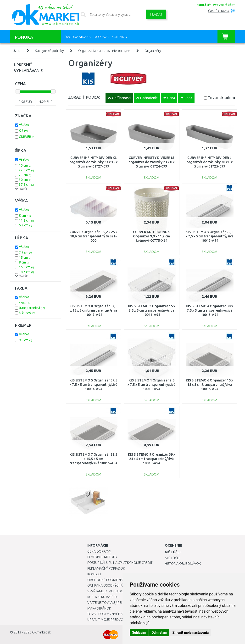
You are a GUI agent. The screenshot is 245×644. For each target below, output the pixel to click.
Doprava (101, 37)
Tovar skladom (221, 98)
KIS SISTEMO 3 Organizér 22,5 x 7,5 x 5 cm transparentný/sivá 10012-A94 (210, 236)
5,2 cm (25, 225)
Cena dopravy (99, 551)
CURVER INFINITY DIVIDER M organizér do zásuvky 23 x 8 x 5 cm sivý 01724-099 (151, 162)
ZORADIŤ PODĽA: (84, 97)
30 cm (25, 180)
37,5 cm (26, 185)
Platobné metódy (102, 557)
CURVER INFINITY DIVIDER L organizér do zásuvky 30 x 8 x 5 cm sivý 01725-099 (210, 162)
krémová (27, 313)
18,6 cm (26, 272)
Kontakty (120, 37)
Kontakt (94, 574)
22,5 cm (26, 170)
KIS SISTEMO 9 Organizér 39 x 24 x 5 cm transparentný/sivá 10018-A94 (152, 459)
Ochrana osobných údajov (111, 585)
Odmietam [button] (159, 633)
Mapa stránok (99, 608)
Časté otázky (219, 11)
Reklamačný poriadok (106, 568)
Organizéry (153, 51)
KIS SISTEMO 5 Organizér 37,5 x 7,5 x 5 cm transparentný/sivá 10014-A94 (94, 385)
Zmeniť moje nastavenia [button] (191, 633)
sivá (24, 303)
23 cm (25, 175)
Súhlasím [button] (139, 633)
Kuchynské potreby (49, 51)
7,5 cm (25, 253)
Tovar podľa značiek (105, 614)
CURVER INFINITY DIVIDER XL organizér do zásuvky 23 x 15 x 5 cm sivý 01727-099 (94, 162)
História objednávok (183, 564)
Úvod (17, 51)
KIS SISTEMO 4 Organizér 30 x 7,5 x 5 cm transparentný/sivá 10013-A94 (209, 310)
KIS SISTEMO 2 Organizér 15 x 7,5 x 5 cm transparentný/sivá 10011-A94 (152, 310)
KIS (23, 131)
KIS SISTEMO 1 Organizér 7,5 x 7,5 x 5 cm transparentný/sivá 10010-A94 (151, 385)
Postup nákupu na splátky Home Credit (120, 563)
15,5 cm (26, 267)
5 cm (25, 216)
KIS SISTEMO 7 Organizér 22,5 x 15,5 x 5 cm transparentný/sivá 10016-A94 (93, 459)
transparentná (32, 308)
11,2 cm (26, 220)
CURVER (27, 137)
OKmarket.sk (42, 632)
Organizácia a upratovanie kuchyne (104, 51)
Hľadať (156, 14)
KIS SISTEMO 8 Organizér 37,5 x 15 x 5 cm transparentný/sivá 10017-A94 (93, 310)
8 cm (24, 262)
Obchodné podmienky (106, 580)
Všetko (24, 125)
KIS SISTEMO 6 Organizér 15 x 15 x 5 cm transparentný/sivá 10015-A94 (209, 385)
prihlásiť (204, 5)
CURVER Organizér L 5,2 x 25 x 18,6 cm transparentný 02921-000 (93, 236)
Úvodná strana (78, 37)
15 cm (25, 165)
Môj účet (173, 558)
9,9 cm (25, 340)
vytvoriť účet (224, 5)
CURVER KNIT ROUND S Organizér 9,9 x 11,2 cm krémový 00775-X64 (152, 236)
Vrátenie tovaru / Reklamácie (112, 603)
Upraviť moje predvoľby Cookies (115, 620)
